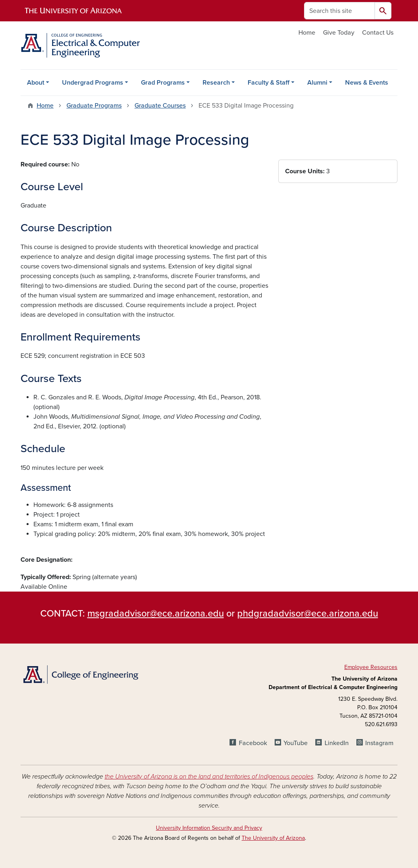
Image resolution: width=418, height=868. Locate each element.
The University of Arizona (273, 838)
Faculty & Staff (269, 83)
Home (307, 33)
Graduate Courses (160, 106)
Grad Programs (163, 83)
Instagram (379, 743)
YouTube (296, 743)
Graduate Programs (94, 106)
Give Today (339, 33)
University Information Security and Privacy (209, 828)
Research (216, 83)
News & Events (367, 83)
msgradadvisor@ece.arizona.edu (156, 614)
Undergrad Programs (93, 83)
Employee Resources (371, 667)
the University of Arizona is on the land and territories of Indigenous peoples (209, 777)
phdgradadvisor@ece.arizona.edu (308, 614)
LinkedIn (337, 743)
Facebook (253, 743)
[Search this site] (339, 11)
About (36, 83)
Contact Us (378, 33)
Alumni (317, 83)
